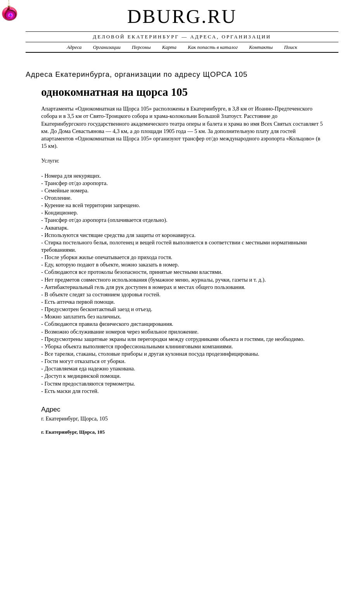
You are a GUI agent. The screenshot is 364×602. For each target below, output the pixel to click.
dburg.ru (182, 16)
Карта (169, 47)
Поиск (291, 47)
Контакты (261, 47)
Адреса (74, 47)
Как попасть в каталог (213, 47)
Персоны (141, 47)
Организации (107, 47)
